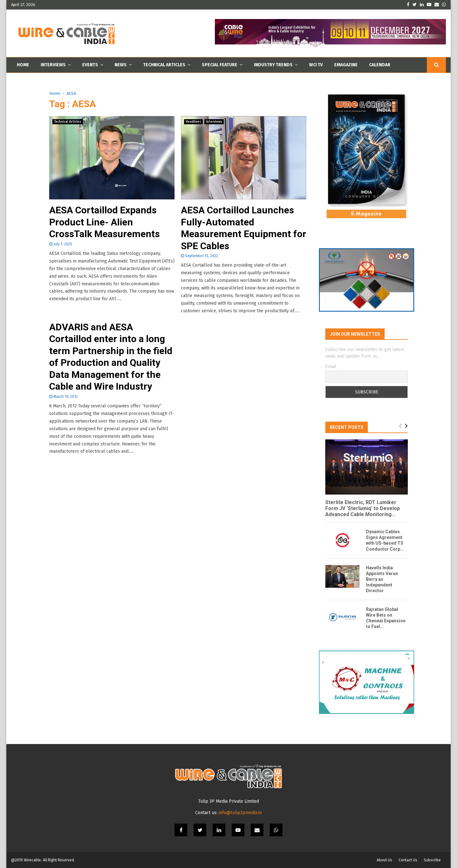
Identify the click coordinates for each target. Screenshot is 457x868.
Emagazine (346, 65)
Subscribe (432, 860)
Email (331, 367)
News (121, 65)
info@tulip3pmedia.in (240, 813)
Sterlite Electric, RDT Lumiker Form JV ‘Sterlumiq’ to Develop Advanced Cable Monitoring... (363, 508)
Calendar (380, 65)
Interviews (53, 65)
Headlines (193, 122)
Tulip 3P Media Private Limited (229, 801)
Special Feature (220, 65)
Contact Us (408, 860)
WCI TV (316, 65)
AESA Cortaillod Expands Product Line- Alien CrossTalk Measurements (104, 222)
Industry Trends (273, 65)
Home (23, 65)
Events (90, 65)
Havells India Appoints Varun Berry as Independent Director (382, 579)
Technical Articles (164, 65)
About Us (384, 860)
